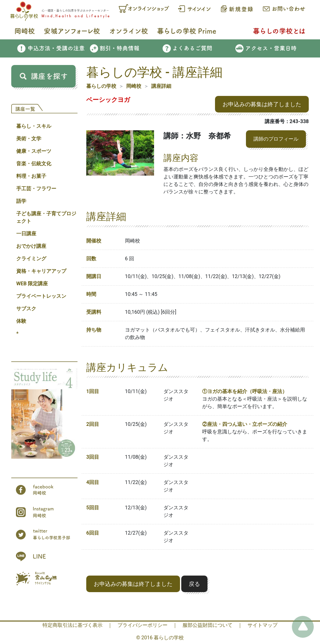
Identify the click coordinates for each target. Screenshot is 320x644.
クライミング (31, 259)
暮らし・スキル (34, 126)
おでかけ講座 (31, 246)
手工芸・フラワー (36, 189)
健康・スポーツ (34, 151)
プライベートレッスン (41, 296)
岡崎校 (134, 86)
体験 (21, 321)
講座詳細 (161, 86)
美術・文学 (29, 139)
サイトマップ (262, 625)
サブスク (26, 309)
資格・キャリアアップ (41, 271)
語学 (21, 201)
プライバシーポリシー (142, 625)
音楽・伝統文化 (34, 164)
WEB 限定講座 (32, 284)
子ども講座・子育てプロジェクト (46, 217)
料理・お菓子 (31, 176)
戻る (194, 584)
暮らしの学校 (101, 86)
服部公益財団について (207, 625)
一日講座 (26, 234)
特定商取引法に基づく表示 (72, 625)
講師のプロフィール (276, 139)
